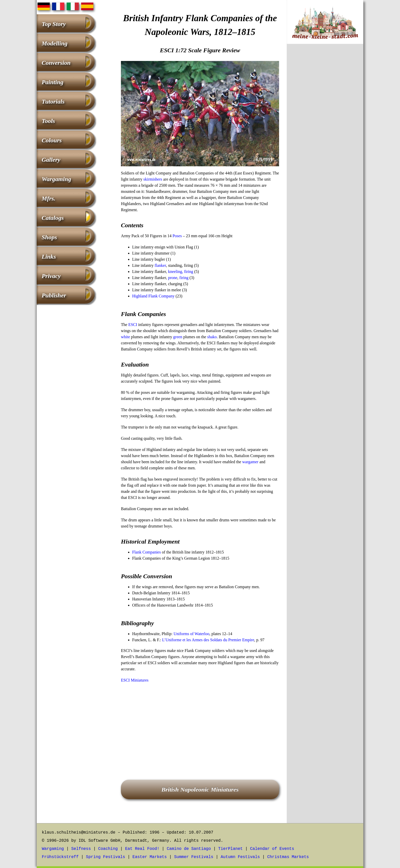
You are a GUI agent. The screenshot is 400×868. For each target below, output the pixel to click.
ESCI (133, 325)
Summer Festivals (194, 857)
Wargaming (56, 179)
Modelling (54, 43)
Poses (177, 236)
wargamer (250, 462)
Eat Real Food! (142, 849)
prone (173, 278)
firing (184, 278)
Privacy (51, 276)
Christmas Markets (288, 857)
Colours (52, 140)
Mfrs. (48, 198)
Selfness (81, 849)
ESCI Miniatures (135, 680)
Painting (52, 82)
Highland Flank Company (153, 296)
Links (49, 257)
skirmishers (153, 179)
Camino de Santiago (189, 849)
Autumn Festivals (240, 857)
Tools (48, 121)
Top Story (54, 24)
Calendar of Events (272, 849)
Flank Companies (146, 552)
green (178, 337)
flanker (160, 265)
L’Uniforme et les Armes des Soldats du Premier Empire (208, 640)
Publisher (54, 295)
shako (212, 337)
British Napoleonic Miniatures (200, 789)
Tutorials (53, 102)
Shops (49, 237)
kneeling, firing (181, 272)
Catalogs (53, 218)
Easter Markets (149, 857)
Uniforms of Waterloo (191, 634)
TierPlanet (230, 849)
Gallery (51, 160)
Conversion (56, 63)
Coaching (108, 849)
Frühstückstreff (60, 857)
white (126, 337)
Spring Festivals (106, 857)
